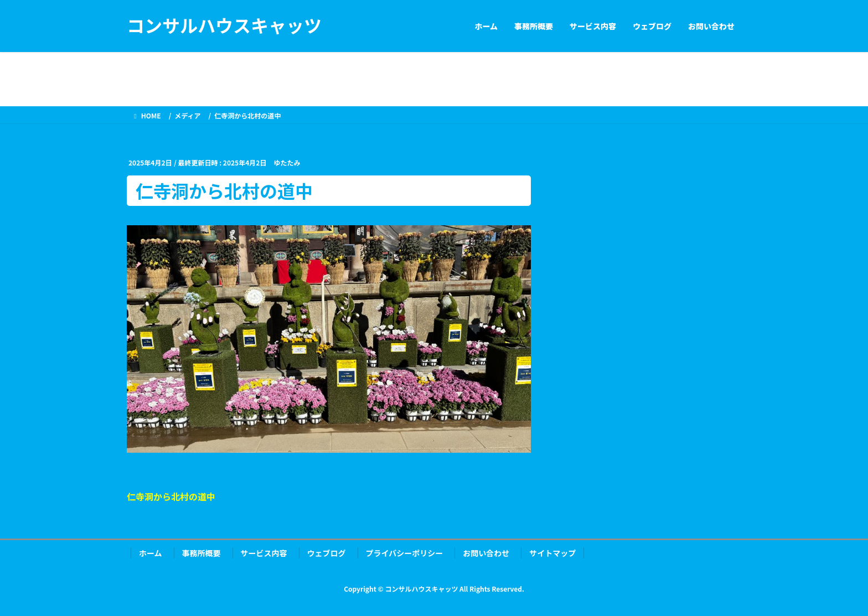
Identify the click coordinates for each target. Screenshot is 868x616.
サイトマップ (552, 553)
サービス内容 (264, 553)
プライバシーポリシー (405, 553)
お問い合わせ (486, 553)
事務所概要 (201, 553)
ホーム (151, 553)
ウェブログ (327, 553)
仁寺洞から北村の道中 (171, 496)
